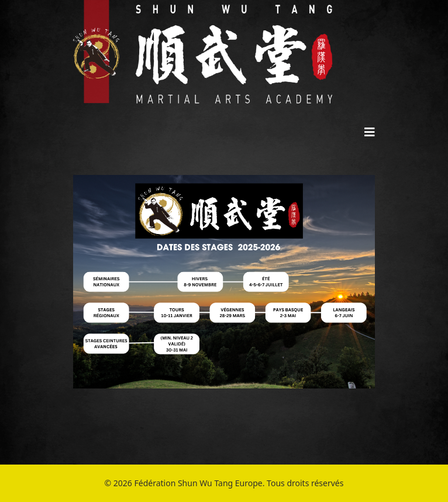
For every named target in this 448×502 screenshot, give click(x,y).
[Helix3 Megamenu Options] (370, 132)
